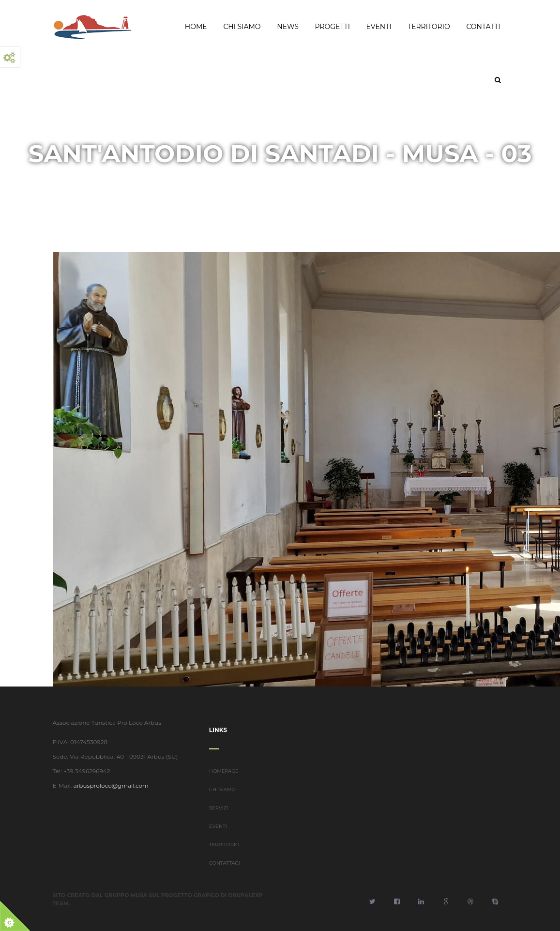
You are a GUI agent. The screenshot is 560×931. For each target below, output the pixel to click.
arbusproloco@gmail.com (103, 786)
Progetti (333, 27)
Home (196, 27)
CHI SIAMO (222, 798)
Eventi (379, 27)
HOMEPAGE (224, 779)
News (288, 27)
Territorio (429, 27)
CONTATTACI (225, 871)
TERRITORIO (224, 853)
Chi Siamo (242, 27)
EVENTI (218, 834)
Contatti (483, 27)
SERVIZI (219, 816)
